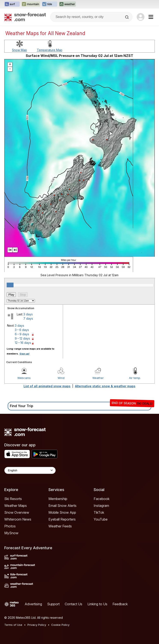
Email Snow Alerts (62, 506)
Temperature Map (50, 50)
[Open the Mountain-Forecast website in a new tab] (31, 4)
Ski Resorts (13, 499)
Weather (98, 378)
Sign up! (25, 354)
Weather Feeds (60, 526)
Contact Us (73, 604)
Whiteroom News (18, 519)
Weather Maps (16, 506)
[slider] (10, 285)
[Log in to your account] (141, 17)
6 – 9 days (22, 334)
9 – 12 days (22, 338)
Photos (10, 526)
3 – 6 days (22, 330)
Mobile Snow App (62, 512)
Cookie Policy (60, 625)
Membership (58, 499)
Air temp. (135, 378)
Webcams (24, 378)
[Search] (127, 17)
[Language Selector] (30, 470)
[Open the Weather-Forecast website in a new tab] (67, 4)
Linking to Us (97, 604)
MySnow (11, 533)
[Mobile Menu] (151, 17)
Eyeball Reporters (62, 519)
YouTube (101, 519)
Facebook (102, 499)
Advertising (33, 604)
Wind (61, 378)
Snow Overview (17, 512)
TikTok (99, 512)
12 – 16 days (23, 343)
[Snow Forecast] (25, 17)
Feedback (120, 604)
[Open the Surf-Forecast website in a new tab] (12, 4)
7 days (28, 318)
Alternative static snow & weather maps (105, 386)
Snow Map (19, 50)
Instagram (101, 506)
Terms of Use (13, 625)
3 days (28, 314)
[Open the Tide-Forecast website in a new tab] (49, 4)
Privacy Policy (37, 625)
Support (53, 604)
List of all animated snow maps (47, 386)
